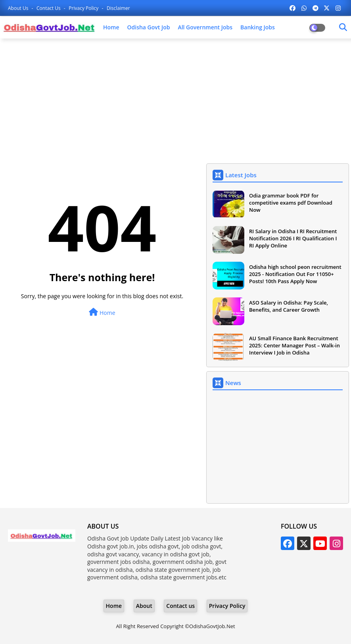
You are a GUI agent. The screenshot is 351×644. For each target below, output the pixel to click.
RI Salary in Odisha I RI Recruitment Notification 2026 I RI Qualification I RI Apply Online (293, 238)
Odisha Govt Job (149, 27)
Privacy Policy (84, 8)
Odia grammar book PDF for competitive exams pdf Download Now (291, 203)
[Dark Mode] (343, 27)
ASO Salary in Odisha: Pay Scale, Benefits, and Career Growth (289, 306)
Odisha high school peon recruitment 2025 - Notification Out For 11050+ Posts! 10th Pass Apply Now (295, 274)
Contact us (49, 8)
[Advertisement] (175, 102)
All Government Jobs (205, 27)
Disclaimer (118, 8)
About (144, 606)
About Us (19, 8)
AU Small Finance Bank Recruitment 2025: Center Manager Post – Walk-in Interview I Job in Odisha (294, 345)
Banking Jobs (258, 27)
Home (111, 27)
